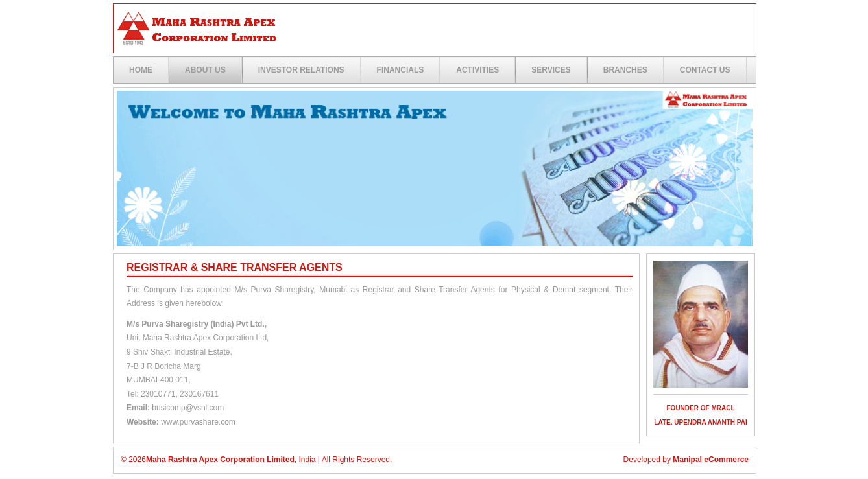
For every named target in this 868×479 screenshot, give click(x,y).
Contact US (705, 70)
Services (551, 70)
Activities (477, 70)
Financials (401, 70)
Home (141, 70)
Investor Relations (301, 70)
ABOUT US (205, 70)
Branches (625, 70)
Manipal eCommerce (711, 460)
